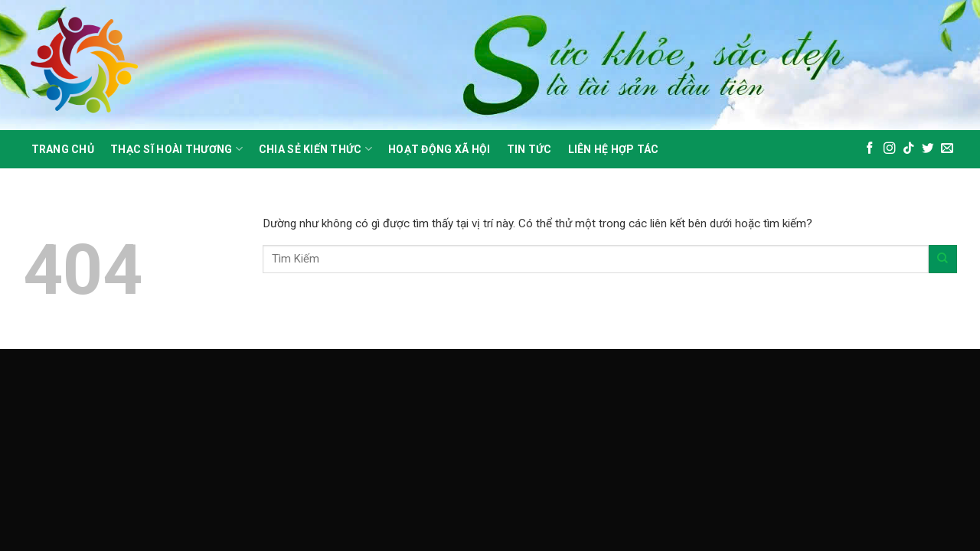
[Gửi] (943, 259)
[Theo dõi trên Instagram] (890, 149)
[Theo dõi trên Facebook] (870, 149)
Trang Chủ (63, 149)
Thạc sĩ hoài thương (176, 149)
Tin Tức (529, 149)
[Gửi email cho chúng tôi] (947, 149)
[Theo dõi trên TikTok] (909, 149)
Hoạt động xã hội (439, 149)
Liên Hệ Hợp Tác (614, 149)
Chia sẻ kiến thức (315, 149)
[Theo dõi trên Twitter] (928, 149)
